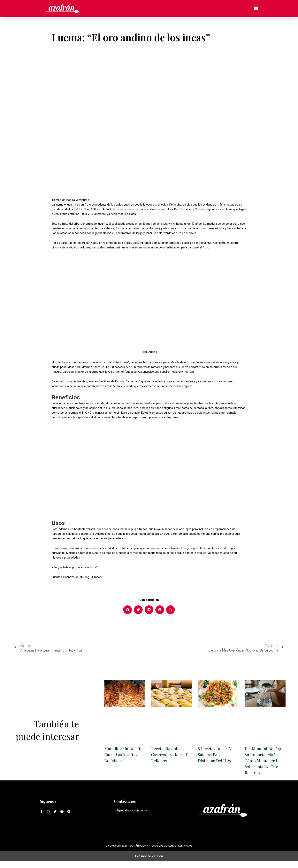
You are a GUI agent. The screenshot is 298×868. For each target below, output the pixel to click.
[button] (128, 610)
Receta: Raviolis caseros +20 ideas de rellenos (168, 755)
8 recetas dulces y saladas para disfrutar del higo (216, 755)
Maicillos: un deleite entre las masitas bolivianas (124, 755)
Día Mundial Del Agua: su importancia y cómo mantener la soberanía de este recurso (264, 764)
